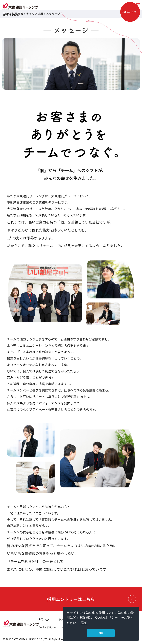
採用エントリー (130, 12)
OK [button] (101, 633)
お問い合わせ (46, 619)
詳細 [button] (84, 623)
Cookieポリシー (47, 627)
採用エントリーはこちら (92, 599)
